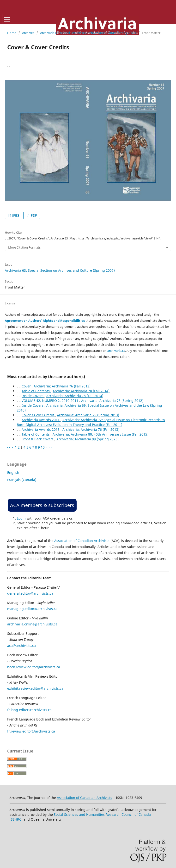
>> (50, 447)
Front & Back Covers (38, 439)
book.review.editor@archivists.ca (34, 667)
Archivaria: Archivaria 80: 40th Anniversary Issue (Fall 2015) (100, 434)
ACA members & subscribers (42, 505)
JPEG (15, 215)
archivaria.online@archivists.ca (32, 624)
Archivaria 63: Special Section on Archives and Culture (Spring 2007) (88, 33)
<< (9, 447)
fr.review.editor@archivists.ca (31, 731)
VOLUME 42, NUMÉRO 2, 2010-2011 (50, 401)
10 (43, 447)
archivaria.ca (116, 351)
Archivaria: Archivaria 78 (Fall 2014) (81, 391)
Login (21, 518)
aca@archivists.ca (21, 646)
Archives (28, 33)
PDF (33, 215)
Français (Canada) (22, 480)
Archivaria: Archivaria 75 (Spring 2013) (88, 415)
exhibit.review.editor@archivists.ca (35, 688)
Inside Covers (33, 396)
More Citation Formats (24, 247)
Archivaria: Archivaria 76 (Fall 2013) (62, 386)
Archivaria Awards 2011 (41, 420)
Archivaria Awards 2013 (41, 429)
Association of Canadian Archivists (82, 541)
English (13, 473)
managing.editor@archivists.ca (32, 609)
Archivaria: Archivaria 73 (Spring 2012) (112, 401)
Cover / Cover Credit (38, 415)
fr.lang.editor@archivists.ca (29, 710)
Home (12, 33)
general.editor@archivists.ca (30, 593)
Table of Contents (36, 391)
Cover (27, 386)
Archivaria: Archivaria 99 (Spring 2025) (88, 439)
